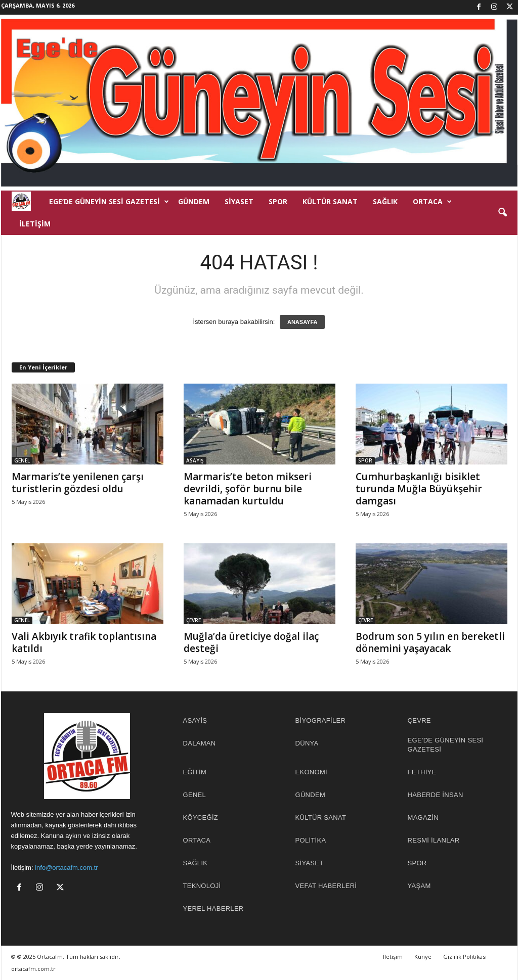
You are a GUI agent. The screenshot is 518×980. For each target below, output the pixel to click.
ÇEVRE (193, 620)
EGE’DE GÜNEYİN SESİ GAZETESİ (109, 202)
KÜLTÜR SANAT (330, 201)
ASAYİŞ (195, 460)
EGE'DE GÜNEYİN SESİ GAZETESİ (446, 745)
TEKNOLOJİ (202, 886)
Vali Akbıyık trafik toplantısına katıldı (84, 642)
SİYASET (239, 201)
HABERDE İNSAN (436, 795)
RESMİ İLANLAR (434, 840)
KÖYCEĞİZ (201, 818)
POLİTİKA (311, 840)
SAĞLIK (385, 201)
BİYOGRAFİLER (321, 720)
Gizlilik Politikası (465, 956)
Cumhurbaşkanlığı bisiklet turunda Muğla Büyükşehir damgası (419, 489)
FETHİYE (422, 772)
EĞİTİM (195, 772)
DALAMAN (200, 743)
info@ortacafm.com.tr (66, 868)
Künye (423, 956)
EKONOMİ (312, 772)
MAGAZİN (423, 818)
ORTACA (432, 202)
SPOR (278, 201)
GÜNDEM (194, 201)
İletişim (35, 224)
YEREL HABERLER (213, 908)
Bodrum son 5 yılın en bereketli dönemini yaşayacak (430, 642)
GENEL (22, 460)
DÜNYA (307, 743)
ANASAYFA (303, 322)
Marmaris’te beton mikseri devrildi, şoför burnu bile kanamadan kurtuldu (248, 489)
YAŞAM (419, 886)
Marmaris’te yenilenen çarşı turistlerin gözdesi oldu (78, 483)
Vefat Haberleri (326, 886)
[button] (502, 213)
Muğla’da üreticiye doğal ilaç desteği (251, 642)
